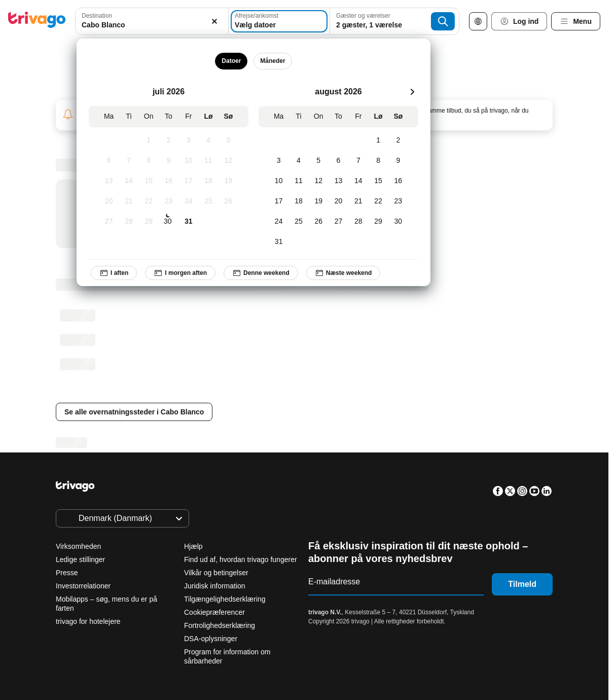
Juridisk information (215, 586)
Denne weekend (261, 273)
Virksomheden (78, 546)
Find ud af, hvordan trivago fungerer (241, 559)
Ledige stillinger (80, 559)
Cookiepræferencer (215, 612)
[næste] (412, 92)
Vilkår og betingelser (216, 573)
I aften (114, 273)
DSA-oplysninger (211, 639)
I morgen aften (181, 273)
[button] (152, 21)
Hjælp (193, 546)
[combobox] (152, 21)
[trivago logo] (37, 22)
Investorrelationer (83, 586)
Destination (97, 16)
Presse (67, 573)
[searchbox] (152, 25)
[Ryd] (215, 21)
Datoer (232, 61)
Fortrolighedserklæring (220, 625)
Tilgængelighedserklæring (225, 599)
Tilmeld (522, 584)
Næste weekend (343, 273)
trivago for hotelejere (88, 621)
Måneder (273, 61)
